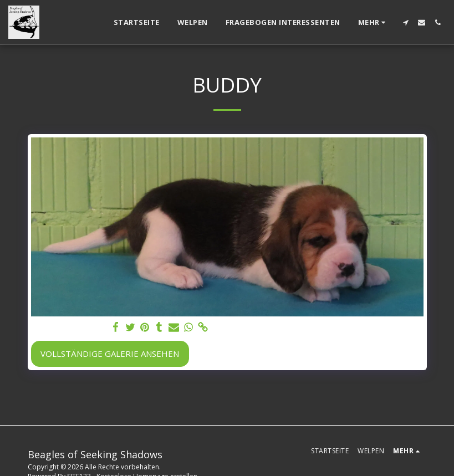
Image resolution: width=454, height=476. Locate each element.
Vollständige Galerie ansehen (110, 354)
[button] (405, 22)
